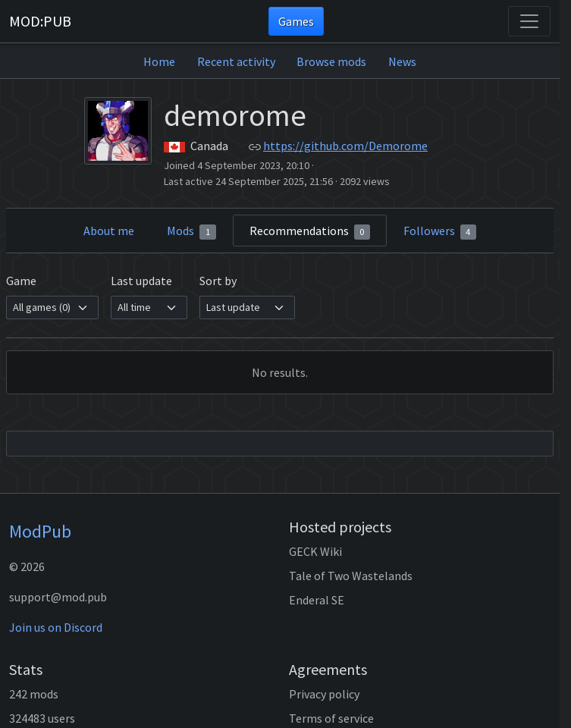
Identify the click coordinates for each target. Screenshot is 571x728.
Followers (440, 231)
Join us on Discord (56, 627)
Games (296, 21)
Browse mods (331, 61)
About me (109, 231)
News (402, 61)
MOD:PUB (40, 21)
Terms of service (331, 718)
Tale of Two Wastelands (351, 576)
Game (21, 281)
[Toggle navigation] (529, 21)
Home (159, 61)
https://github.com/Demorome (345, 146)
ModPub (40, 531)
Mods (191, 231)
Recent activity (236, 61)
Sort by (218, 281)
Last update (141, 281)
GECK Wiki (315, 551)
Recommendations (310, 231)
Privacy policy (324, 694)
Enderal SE (317, 600)
